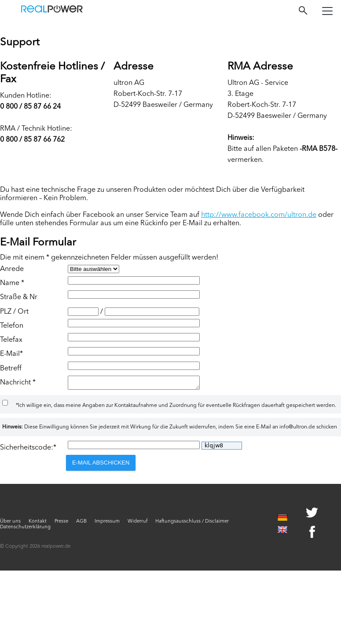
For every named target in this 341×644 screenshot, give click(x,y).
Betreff (11, 369)
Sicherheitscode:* (28, 450)
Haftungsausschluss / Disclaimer (192, 524)
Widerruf (137, 524)
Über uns (10, 524)
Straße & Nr (19, 297)
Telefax (11, 340)
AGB (81, 524)
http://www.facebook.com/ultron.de (259, 215)
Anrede (12, 269)
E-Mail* (11, 354)
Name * (12, 283)
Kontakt (38, 524)
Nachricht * (18, 383)
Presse (61, 524)
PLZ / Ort (14, 312)
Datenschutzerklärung (25, 530)
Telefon (12, 326)
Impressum (107, 524)
